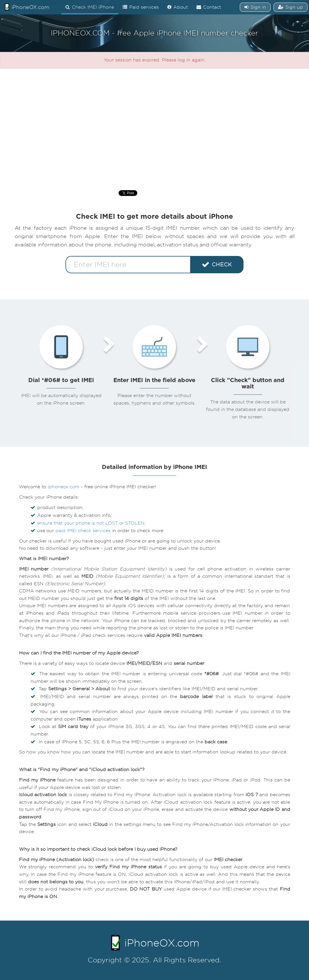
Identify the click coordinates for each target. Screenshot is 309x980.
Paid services (141, 7)
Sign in (255, 7)
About (178, 7)
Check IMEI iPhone (90, 7)
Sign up (291, 7)
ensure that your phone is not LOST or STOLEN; (91, 523)
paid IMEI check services (83, 531)
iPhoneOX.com (27, 7)
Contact (209, 7)
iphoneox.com (63, 487)
